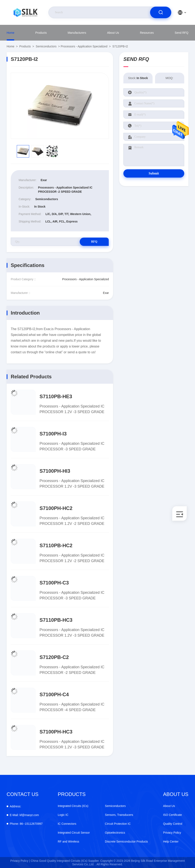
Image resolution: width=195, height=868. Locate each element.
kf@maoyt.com (24, 815)
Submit (154, 173)
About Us (113, 33)
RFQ (94, 242)
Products (41, 33)
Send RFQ (182, 33)
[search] (161, 12)
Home (10, 33)
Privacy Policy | (20, 861)
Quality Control (173, 824)
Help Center (171, 842)
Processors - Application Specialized (84, 46)
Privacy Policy (172, 833)
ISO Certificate (173, 815)
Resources (147, 33)
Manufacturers (77, 33)
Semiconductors (46, 46)
